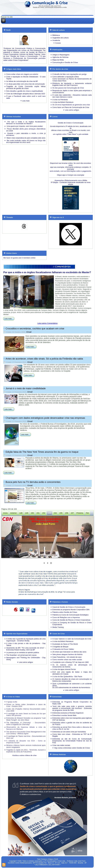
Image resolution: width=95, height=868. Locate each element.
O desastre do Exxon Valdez (63, 649)
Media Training (58, 627)
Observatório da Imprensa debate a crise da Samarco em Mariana (26, 728)
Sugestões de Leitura (60, 38)
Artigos (51, 859)
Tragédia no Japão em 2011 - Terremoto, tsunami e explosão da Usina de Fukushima (26, 751)
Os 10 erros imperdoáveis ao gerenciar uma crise (71, 105)
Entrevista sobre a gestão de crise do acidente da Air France (72, 724)
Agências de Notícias (60, 57)
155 (61, 513)
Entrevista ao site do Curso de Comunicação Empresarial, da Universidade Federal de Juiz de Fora (72, 741)
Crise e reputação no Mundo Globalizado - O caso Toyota (26, 78)
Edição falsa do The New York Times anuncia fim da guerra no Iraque (42, 452)
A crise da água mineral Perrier (64, 669)
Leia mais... (9, 319)
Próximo (80, 513)
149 (27, 513)
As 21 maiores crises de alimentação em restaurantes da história (72, 666)
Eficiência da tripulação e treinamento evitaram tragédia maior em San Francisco (72, 84)
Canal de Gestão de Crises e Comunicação (69, 607)
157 (72, 513)
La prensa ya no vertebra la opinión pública (23, 652)
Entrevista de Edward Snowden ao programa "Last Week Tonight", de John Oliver (26, 719)
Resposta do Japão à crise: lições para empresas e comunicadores (72, 91)
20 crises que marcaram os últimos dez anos (69, 652)
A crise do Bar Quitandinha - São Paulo (67, 677)
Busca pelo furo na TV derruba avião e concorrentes (33, 482)
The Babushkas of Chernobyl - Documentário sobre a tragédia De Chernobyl (26, 724)
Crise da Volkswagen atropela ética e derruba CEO (26, 94)
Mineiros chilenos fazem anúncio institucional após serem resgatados (26, 746)
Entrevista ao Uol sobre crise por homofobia (69, 732)
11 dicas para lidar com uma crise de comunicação (25, 84)
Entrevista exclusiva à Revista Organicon (68, 713)
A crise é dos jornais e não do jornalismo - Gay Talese (26, 644)
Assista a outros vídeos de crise (25, 755)
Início (5, 513)
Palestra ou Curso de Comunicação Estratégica (70, 615)
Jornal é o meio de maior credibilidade (26, 388)
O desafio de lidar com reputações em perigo (69, 74)
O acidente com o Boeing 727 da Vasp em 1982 (70, 662)
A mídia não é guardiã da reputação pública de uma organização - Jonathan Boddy (26, 640)
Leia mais (26, 101)
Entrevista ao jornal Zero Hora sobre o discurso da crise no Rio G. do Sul (72, 728)
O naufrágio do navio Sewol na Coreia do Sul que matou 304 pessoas (26, 715)
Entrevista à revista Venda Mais (64, 715)
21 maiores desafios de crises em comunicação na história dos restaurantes (72, 680)
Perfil (56, 859)
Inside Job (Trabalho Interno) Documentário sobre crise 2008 (26, 710)
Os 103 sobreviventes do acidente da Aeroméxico (71, 687)
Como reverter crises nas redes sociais (67, 660)
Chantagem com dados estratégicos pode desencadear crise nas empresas (45, 418)
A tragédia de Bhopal (60, 647)
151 (38, 513)
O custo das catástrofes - (63, 95)
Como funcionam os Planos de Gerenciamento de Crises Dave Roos (72, 80)
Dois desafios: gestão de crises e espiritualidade (25, 91)
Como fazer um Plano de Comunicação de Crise (71, 107)
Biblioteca (56, 35)
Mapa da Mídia (58, 60)
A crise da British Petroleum (63, 102)
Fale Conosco (42, 859)
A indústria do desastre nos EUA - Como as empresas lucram (26, 742)
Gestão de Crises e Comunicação (70, 123)
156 (67, 513)
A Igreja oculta (12, 702)
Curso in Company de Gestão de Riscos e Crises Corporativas (72, 624)
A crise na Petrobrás (60, 100)
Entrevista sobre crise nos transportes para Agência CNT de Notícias (72, 719)
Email (29, 332)
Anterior (14, 513)
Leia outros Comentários (47, 323)
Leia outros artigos (72, 110)
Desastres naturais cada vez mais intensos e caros (72, 96)
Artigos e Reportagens (61, 55)
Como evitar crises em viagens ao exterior (22, 74)
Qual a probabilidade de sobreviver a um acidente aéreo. (72, 685)
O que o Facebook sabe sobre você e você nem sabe (26, 97)
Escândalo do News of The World (65, 644)
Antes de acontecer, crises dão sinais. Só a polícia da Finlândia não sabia (44, 359)
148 (21, 513)
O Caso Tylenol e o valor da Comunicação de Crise (72, 639)
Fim (87, 513)
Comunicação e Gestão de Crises (65, 62)
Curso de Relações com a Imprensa (66, 617)
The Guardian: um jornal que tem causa (21, 655)
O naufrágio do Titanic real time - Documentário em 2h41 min (26, 737)
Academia (56, 40)
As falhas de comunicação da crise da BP (22, 81)
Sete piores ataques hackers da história (67, 654)
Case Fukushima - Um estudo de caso (67, 657)
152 (44, 513)
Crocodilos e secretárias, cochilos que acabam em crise (35, 329)
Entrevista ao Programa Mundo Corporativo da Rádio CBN (72, 703)
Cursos (58, 43)
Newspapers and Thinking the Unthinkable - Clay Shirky (26, 659)
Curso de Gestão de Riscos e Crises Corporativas (71, 620)
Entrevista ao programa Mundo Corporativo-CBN (71, 610)
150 (32, 513)
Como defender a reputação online (65, 77)
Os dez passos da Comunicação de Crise (68, 88)
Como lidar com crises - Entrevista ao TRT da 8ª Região (72, 735)
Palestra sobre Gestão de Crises (65, 612)
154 (55, 513)
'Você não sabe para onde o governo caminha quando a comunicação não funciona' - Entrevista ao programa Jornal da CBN (72, 708)
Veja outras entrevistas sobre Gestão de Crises (72, 748)
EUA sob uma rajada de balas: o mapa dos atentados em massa (72, 673)
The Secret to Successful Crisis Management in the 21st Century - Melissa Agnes (26, 733)
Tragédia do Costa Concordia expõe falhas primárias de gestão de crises (26, 87)
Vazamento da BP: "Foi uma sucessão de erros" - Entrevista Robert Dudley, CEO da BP (26, 649)
